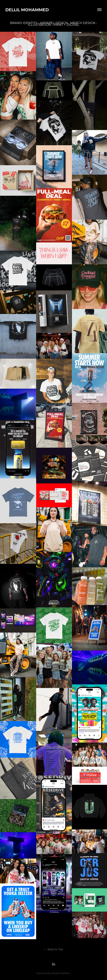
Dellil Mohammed (27, 10)
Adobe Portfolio (61, 973)
